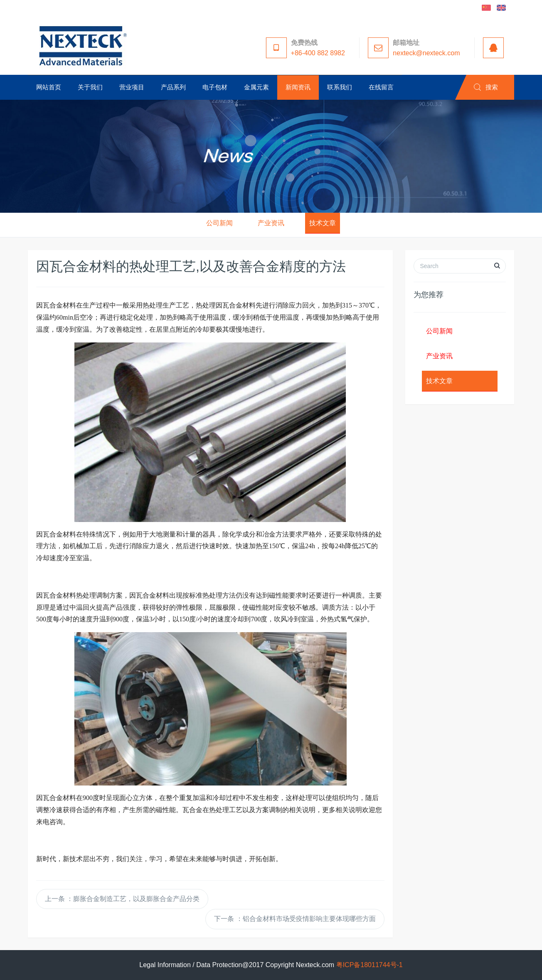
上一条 (122, 899)
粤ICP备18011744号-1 (370, 965)
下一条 (295, 919)
